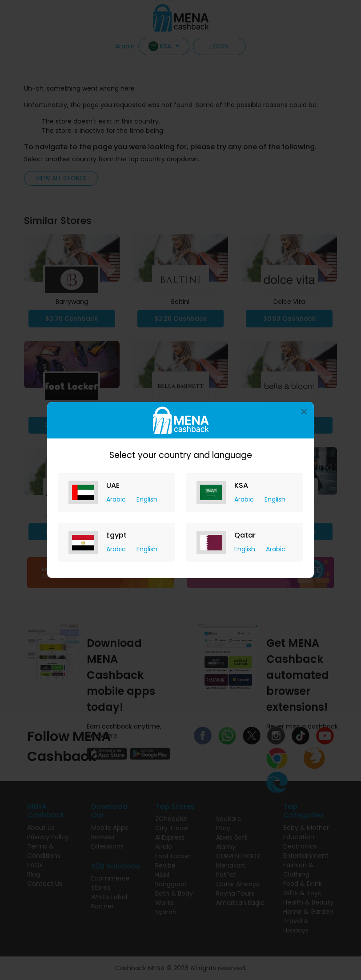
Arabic (117, 499)
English (147, 499)
